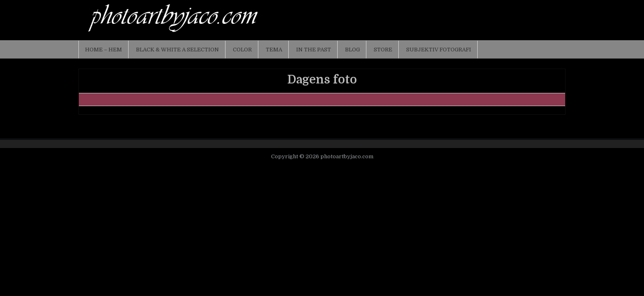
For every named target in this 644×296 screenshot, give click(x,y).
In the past (314, 50)
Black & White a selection (177, 50)
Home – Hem (103, 50)
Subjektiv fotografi (439, 50)
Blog (352, 50)
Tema (274, 50)
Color (242, 50)
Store (383, 50)
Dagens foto (322, 80)
